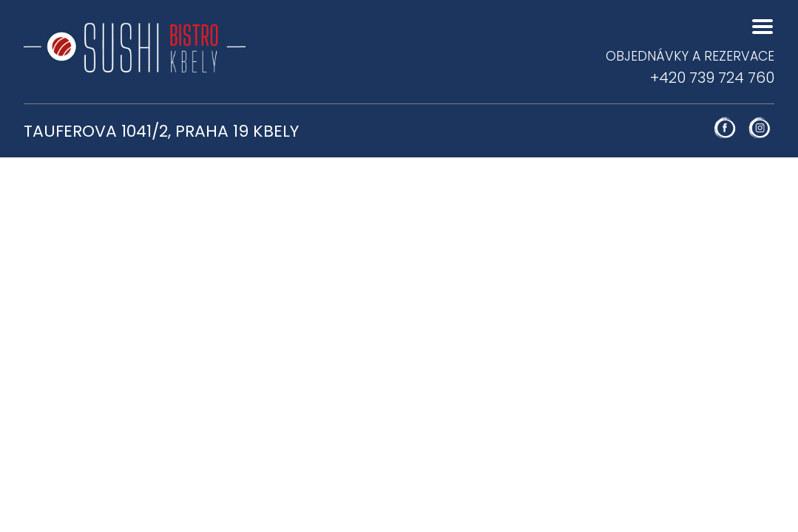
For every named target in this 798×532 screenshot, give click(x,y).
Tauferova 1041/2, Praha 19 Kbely (161, 131)
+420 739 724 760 (690, 68)
